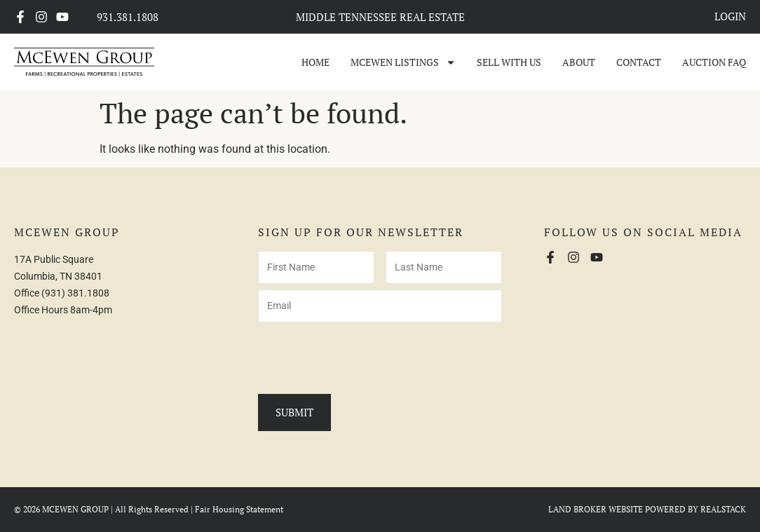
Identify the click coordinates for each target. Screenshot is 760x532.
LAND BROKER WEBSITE (596, 509)
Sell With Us (509, 62)
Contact (639, 62)
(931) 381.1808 (75, 293)
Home (315, 62)
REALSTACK (723, 509)
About (579, 62)
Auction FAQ (714, 62)
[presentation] (365, 355)
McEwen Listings (403, 62)
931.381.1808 (128, 17)
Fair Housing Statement (239, 509)
